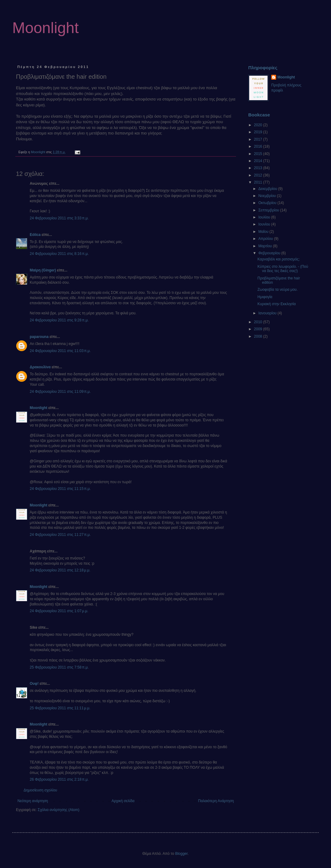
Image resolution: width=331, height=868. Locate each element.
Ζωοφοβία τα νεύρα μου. (278, 290)
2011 (259, 182)
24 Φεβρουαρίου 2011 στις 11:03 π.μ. (60, 351)
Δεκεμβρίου (268, 189)
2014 (259, 161)
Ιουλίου (265, 217)
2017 (259, 139)
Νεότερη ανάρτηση (33, 801)
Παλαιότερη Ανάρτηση (216, 801)
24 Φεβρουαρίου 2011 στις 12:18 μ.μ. (60, 570)
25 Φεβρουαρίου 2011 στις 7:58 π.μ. (59, 667)
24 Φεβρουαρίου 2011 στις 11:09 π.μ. (60, 392)
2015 (259, 154)
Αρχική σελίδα (123, 801)
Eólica (35, 235)
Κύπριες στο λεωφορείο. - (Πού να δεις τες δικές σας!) (283, 269)
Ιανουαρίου (268, 313)
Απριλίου (266, 239)
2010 (259, 322)
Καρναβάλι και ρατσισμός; (279, 259)
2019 (259, 132)
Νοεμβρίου (268, 196)
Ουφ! (34, 684)
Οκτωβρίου (268, 203)
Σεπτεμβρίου (269, 210)
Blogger (181, 854)
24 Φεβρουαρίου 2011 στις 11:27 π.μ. (60, 535)
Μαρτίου (266, 246)
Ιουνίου (265, 224)
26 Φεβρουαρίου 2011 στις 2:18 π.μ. (59, 779)
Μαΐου (264, 232)
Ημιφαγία (265, 297)
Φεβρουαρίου (270, 253)
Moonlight (46, 28)
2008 (259, 336)
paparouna (39, 337)
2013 (259, 168)
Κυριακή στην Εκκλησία (277, 304)
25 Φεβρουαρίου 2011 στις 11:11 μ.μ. (60, 708)
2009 (259, 329)
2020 (259, 125)
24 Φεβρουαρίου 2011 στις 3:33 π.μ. (59, 218)
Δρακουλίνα (40, 367)
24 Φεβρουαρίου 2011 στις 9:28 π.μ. (59, 320)
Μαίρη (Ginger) (43, 270)
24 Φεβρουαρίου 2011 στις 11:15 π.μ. (60, 489)
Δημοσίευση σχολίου (40, 790)
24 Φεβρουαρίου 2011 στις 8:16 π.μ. (59, 254)
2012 (259, 175)
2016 (259, 146)
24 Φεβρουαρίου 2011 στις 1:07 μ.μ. (59, 611)
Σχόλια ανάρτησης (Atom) (59, 810)
